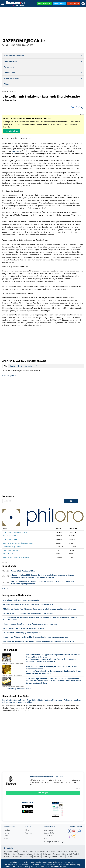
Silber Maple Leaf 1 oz (11, 554)
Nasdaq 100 (62, 852)
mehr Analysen (9, 376)
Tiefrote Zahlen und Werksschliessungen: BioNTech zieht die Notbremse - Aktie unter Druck (38, 641)
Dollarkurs (47, 854)
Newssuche (8, 496)
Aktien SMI (8, 852)
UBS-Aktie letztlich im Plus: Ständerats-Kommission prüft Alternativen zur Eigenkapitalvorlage (39, 609)
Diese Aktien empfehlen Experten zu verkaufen (21, 600)
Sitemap (7, 839)
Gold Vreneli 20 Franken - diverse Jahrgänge (18, 543)
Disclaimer (48, 836)
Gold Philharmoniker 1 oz (12, 539)
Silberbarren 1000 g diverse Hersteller (16, 557)
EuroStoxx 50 (40, 852)
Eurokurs (57, 854)
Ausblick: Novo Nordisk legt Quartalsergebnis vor (22, 633)
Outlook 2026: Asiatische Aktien (23, 571)
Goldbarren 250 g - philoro (12, 547)
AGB (46, 839)
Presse (7, 836)
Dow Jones (51, 852)
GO (71, 501)
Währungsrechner (50, 857)
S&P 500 (7, 854)
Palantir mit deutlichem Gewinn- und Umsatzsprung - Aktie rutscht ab (30, 624)
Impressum (48, 830)
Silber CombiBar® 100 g (11, 550)
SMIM (25, 852)
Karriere (7, 833)
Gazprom (16, 151)
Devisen (37, 854)
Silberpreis (66, 854)
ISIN (19, 45)
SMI (14, 854)
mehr (5, 588)
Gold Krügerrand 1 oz (11, 536)
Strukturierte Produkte (13, 857)
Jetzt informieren (12, 131)
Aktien (30, 854)
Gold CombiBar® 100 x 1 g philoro (15, 532)
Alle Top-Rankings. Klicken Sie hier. (17, 689)
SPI (16, 852)
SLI (20, 852)
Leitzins (70, 857)
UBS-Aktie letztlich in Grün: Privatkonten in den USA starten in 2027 (29, 605)
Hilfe (27, 830)
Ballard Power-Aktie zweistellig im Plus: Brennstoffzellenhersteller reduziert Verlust (35, 637)
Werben (29, 833)
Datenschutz (49, 833)
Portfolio (37, 857)
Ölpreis (62, 857)
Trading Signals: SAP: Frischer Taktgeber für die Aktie (23, 628)
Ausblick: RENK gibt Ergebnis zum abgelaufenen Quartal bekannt (28, 613)
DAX (31, 852)
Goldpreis (21, 854)
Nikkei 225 (73, 852)
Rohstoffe (28, 857)
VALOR (5, 45)
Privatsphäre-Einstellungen (54, 842)
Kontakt (7, 830)
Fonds (75, 854)
